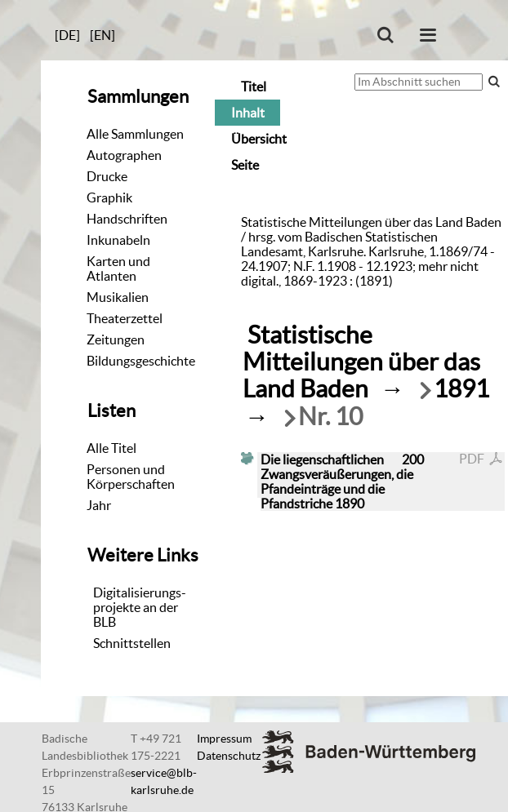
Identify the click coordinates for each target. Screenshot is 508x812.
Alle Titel (111, 448)
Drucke (107, 176)
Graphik (109, 197)
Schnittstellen (132, 643)
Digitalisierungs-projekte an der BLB (140, 607)
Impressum (224, 739)
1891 (461, 389)
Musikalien (118, 297)
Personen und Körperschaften (131, 477)
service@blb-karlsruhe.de (164, 781)
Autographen (124, 155)
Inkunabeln (118, 240)
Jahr (99, 505)
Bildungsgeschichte (141, 361)
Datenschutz (229, 756)
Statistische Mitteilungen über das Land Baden (361, 362)
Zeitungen (116, 339)
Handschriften (127, 219)
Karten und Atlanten (118, 268)
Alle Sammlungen (135, 134)
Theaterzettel (125, 318)
